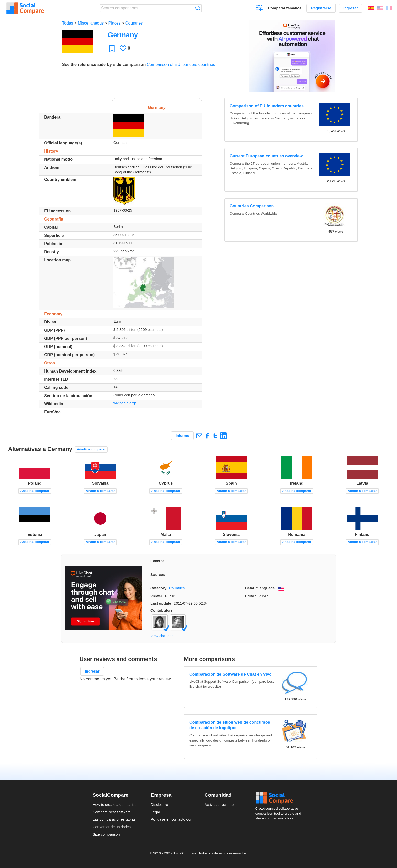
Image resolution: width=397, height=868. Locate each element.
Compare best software (112, 812)
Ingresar (351, 8)
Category (158, 588)
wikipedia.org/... (126, 403)
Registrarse (321, 8)
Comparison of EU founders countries (181, 65)
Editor (250, 596)
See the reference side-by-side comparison (104, 65)
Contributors (162, 610)
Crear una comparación (260, 9)
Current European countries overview (266, 156)
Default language (260, 588)
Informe (182, 436)
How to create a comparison (115, 805)
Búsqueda (198, 8)
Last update (161, 603)
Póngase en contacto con (171, 819)
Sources (158, 575)
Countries (134, 23)
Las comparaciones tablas (114, 819)
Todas (68, 23)
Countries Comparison (252, 206)
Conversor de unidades (112, 827)
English (380, 8)
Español (371, 8)
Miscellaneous (91, 23)
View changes (162, 636)
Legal (155, 812)
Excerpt (157, 561)
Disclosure (159, 805)
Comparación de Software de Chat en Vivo (230, 674)
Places (115, 23)
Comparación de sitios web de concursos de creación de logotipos (230, 725)
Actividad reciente (219, 805)
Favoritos (112, 48)
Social (280, 798)
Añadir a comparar (91, 449)
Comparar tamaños (285, 8)
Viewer (156, 596)
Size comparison (106, 834)
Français (389, 8)
